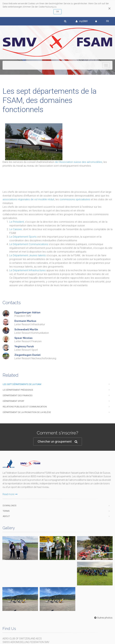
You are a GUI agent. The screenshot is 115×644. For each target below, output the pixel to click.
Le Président (17, 222)
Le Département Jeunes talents (28, 255)
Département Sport (13, 401)
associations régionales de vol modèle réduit (28, 199)
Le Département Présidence (18, 390)
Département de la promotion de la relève (27, 412)
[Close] (109, 8)
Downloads (10, 506)
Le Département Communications (29, 244)
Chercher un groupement (58, 442)
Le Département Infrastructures (27, 270)
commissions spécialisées (75, 199)
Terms (6, 511)
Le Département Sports (23, 237)
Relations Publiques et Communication (25, 407)
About (6, 516)
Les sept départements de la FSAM (22, 384)
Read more (10, 494)
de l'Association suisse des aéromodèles (79, 162)
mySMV (82, 21)
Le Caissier (16, 229)
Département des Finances (18, 395)
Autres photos (103, 618)
